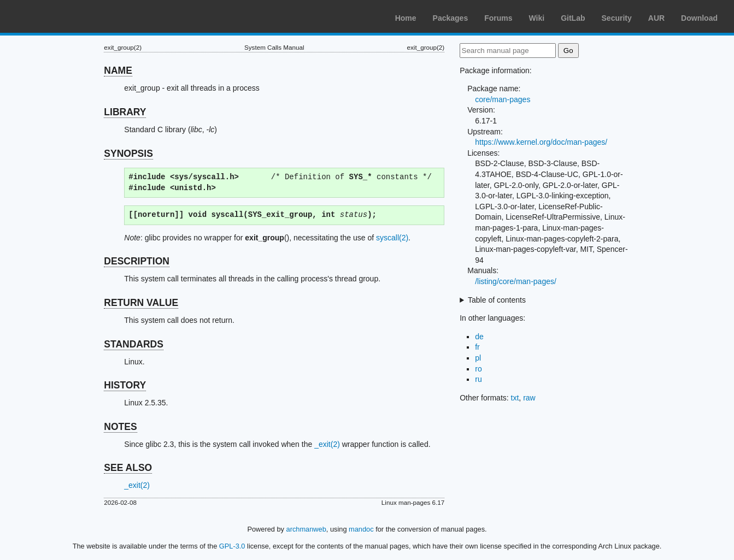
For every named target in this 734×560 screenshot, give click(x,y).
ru (478, 379)
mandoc (361, 529)
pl (478, 358)
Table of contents (497, 300)
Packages (451, 18)
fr (477, 347)
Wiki (537, 18)
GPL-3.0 (232, 546)
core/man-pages (503, 99)
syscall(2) (392, 238)
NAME (118, 70)
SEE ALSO (128, 468)
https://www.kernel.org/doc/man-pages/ (541, 142)
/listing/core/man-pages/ (516, 281)
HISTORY (125, 385)
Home (406, 18)
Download (699, 18)
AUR (656, 18)
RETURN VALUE (141, 303)
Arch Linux (60, 16)
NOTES (120, 427)
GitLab (573, 18)
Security (617, 18)
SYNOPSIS (128, 154)
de (479, 337)
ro (478, 369)
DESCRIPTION (137, 261)
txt (515, 398)
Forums (498, 18)
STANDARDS (134, 344)
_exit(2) (327, 444)
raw (529, 398)
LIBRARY (125, 112)
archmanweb (306, 529)
